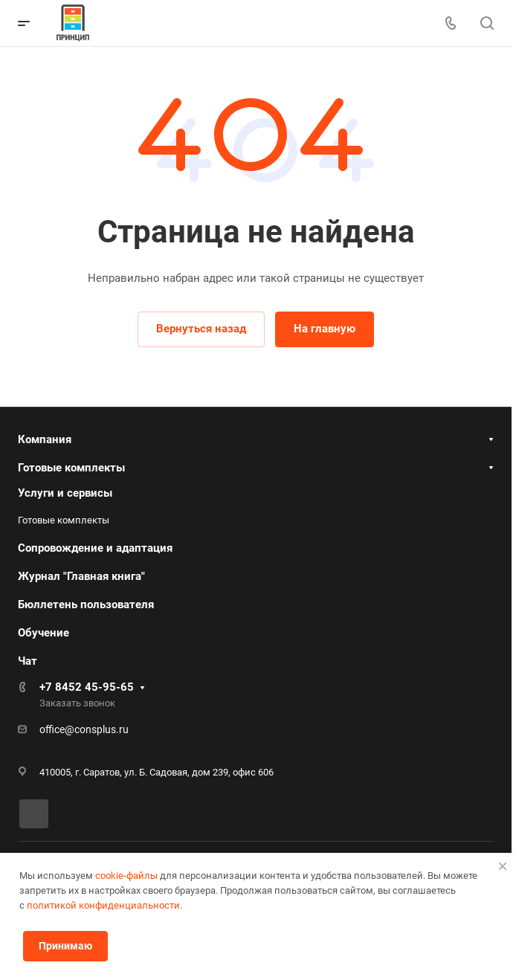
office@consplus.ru (84, 729)
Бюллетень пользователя (86, 605)
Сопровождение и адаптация (95, 548)
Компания (45, 439)
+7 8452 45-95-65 (87, 687)
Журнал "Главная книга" (81, 576)
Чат (28, 661)
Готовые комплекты (71, 468)
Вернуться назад (201, 329)
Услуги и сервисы (65, 493)
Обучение (43, 633)
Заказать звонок (77, 703)
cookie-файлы (126, 876)
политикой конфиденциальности (103, 905)
